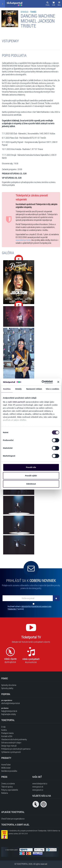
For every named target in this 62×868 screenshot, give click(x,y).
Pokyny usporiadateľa (10, 790)
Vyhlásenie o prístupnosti (11, 752)
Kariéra (4, 730)
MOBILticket (6, 768)
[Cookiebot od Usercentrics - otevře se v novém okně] (42, 382)
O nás (3, 727)
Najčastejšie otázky (9, 714)
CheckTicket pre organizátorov (13, 819)
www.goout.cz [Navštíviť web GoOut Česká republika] (38, 790)
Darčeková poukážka (9, 771)
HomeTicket (6, 765)
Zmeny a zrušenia (8, 783)
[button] (54, 4)
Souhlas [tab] (7, 389)
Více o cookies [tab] (52, 389)
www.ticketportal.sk (23, 240)
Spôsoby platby (7, 688)
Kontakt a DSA (7, 736)
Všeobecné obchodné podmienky (14, 739)
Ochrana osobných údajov (11, 742)
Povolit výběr (31, 476)
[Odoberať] (56, 598)
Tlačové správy (7, 787)
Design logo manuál (9, 746)
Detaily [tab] (18, 389)
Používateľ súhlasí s (29, 608)
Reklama (5, 793)
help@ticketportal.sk (9, 711)
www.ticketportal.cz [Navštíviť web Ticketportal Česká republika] (40, 783)
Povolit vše (31, 467)
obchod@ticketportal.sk (11, 703)
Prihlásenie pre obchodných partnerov (16, 749)
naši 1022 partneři (16, 402)
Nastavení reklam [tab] (34, 389)
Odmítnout (31, 484)
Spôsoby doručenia (9, 685)
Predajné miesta (7, 733)
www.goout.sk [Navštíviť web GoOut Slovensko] (38, 787)
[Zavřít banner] (58, 382)
